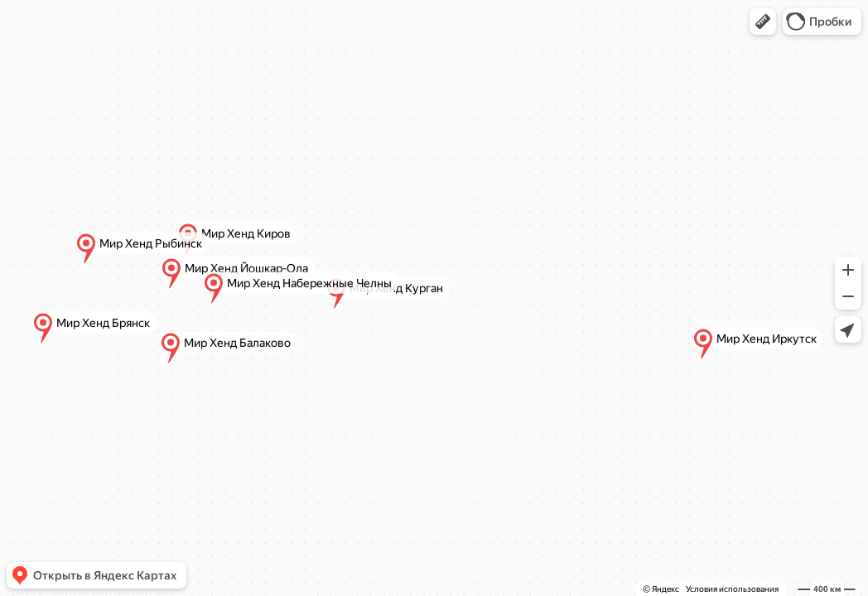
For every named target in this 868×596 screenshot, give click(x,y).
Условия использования (732, 589)
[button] (763, 22)
